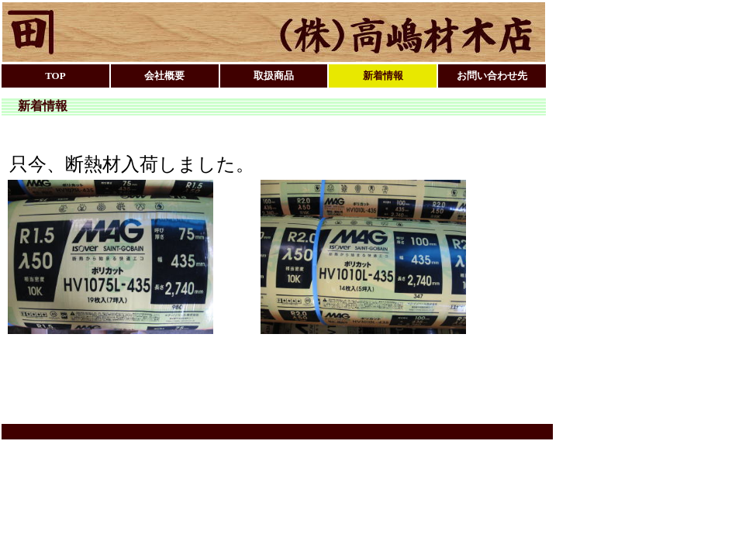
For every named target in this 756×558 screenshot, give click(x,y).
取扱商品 (274, 76)
